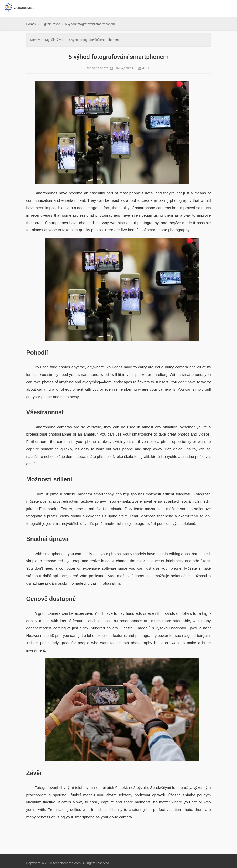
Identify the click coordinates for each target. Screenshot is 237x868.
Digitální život (50, 24)
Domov (31, 24)
